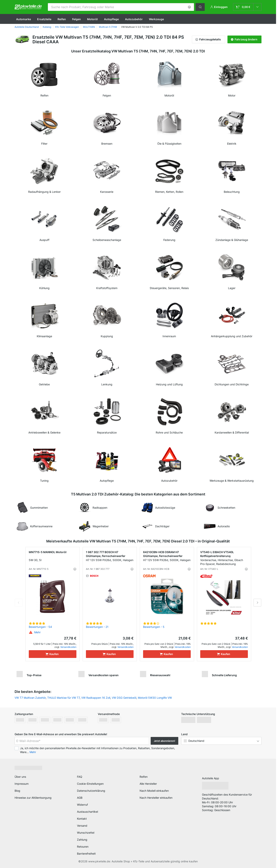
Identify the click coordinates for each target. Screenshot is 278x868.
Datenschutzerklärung (91, 791)
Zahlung (82, 840)
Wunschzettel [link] (86, 833)
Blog (17, 791)
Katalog (47, 27)
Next (257, 603)
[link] (247, 7)
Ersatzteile (44, 19)
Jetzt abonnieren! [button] (164, 741)
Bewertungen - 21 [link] (97, 627)
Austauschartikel (87, 812)
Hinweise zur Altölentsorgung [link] (33, 798)
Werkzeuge (156, 19)
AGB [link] (80, 798)
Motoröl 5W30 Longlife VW (155, 698)
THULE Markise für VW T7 (63, 698)
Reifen (62, 19)
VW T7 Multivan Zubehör (30, 698)
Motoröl (92, 19)
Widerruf (82, 805)
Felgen (76, 19)
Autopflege (111, 19)
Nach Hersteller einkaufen (156, 798)
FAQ (80, 777)
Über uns (20, 777)
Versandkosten (68, 647)
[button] (189, 7)
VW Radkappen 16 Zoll (96, 698)
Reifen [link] (144, 777)
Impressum (22, 784)
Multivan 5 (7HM (108, 27)
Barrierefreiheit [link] (86, 854)
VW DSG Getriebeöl (124, 698)
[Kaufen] (53, 654)
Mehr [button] (33, 752)
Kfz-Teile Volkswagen (67, 27)
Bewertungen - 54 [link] (40, 627)
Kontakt (82, 819)
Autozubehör (134, 19)
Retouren (83, 847)
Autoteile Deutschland (27, 27)
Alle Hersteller (148, 784)
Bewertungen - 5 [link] (154, 627)
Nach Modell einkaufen (154, 791)
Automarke (24, 19)
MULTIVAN (89, 27)
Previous (19, 603)
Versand (82, 826)
